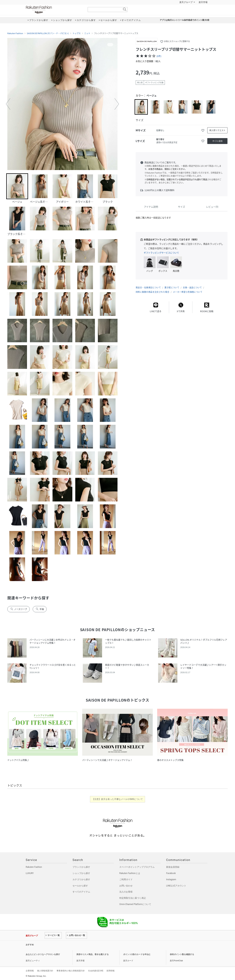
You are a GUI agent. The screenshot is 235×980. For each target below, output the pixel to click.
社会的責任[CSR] (96, 971)
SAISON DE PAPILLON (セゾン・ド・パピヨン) (48, 33)
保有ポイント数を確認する (182, 954)
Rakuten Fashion (54, 10)
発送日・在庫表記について (148, 288)
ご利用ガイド (126, 879)
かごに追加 (217, 141)
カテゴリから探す (81, 879)
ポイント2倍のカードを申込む (137, 954)
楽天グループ (186, 2)
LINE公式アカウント (176, 886)
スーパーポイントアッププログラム (137, 867)
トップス (77, 33)
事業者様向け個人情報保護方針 (71, 971)
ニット (87, 33)
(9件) (159, 56)
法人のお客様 (126, 892)
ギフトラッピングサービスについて (161, 253)
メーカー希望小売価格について (188, 292)
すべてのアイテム (81, 892)
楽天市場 (203, 2)
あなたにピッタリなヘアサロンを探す (43, 954)
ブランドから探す (81, 867)
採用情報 (111, 971)
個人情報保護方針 (45, 971)
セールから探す (80, 886)
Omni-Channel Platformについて (135, 904)
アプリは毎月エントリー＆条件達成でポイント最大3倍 (185, 20)
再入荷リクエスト (217, 130)
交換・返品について (192, 288)
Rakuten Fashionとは (130, 873)
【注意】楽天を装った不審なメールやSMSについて (118, 799)
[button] (8, 104)
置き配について (172, 288)
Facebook (171, 873)
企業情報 (30, 971)
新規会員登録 (173, 867)
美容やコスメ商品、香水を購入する (93, 954)
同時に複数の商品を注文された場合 (152, 292)
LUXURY (30, 873)
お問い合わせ (126, 886)
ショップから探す (81, 873)
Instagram (171, 879)
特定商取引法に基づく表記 (133, 898)
